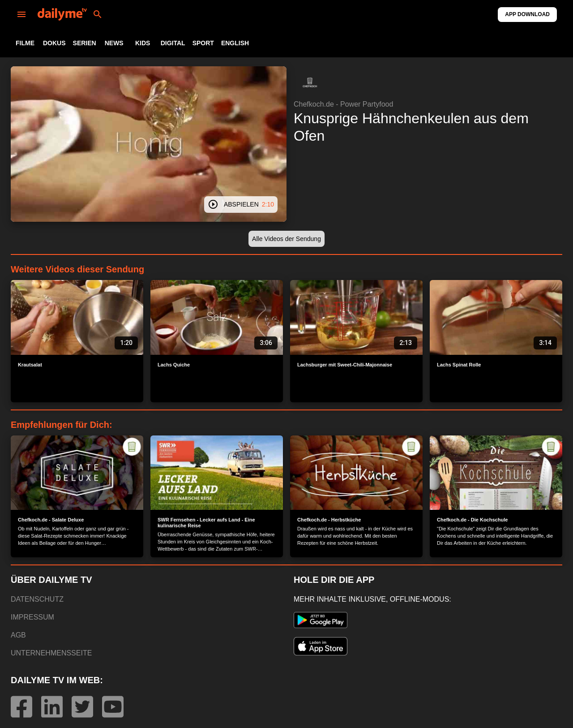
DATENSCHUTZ (37, 599)
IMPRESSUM (32, 617)
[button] (310, 82)
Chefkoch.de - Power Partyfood (343, 104)
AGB (18, 635)
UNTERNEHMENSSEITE (51, 653)
